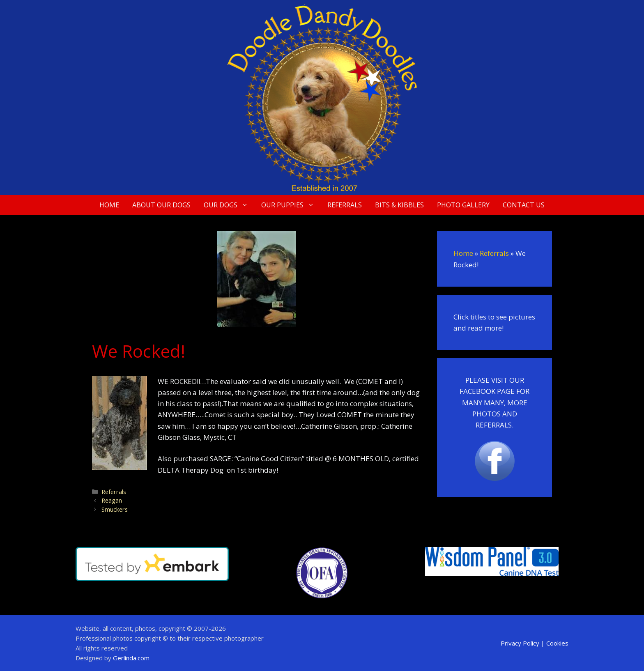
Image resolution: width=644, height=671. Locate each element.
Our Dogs (229, 205)
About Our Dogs (161, 205)
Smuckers (115, 509)
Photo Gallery (463, 205)
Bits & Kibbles (399, 205)
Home (109, 205)
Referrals (345, 205)
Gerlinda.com (131, 658)
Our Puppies (291, 205)
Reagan (112, 500)
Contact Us (524, 205)
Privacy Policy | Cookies (535, 643)
